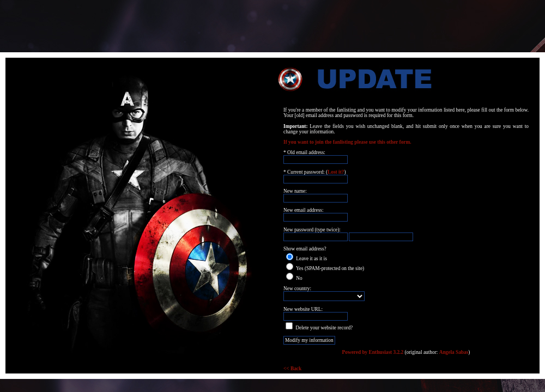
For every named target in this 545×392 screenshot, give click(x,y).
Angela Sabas (454, 352)
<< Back (292, 369)
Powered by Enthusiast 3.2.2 (373, 352)
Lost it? (336, 172)
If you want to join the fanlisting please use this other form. (347, 142)
